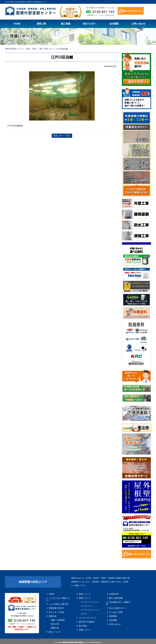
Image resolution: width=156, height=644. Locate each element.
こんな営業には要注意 (54, 600)
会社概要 (110, 614)
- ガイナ (80, 610)
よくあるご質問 (112, 607)
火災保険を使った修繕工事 (116, 600)
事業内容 (49, 610)
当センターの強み (52, 607)
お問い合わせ (111, 617)
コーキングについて (83, 614)
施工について (51, 624)
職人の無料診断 (112, 597)
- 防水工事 (51, 617)
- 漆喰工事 (51, 621)
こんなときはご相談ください (56, 597)
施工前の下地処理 (82, 617)
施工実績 (80, 621)
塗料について (81, 597)
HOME (49, 593)
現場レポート (81, 624)
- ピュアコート (82, 604)
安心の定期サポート (113, 604)
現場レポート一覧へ (62, 135)
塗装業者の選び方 (52, 604)
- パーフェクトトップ (85, 607)
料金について (81, 593)
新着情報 (110, 610)
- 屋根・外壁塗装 (53, 614)
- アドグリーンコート (85, 600)
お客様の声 (110, 593)
